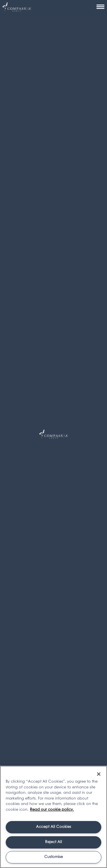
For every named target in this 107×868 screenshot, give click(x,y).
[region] (53, 817)
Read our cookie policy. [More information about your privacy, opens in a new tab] (52, 810)
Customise (53, 857)
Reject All (53, 842)
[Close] (99, 774)
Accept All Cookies (53, 827)
